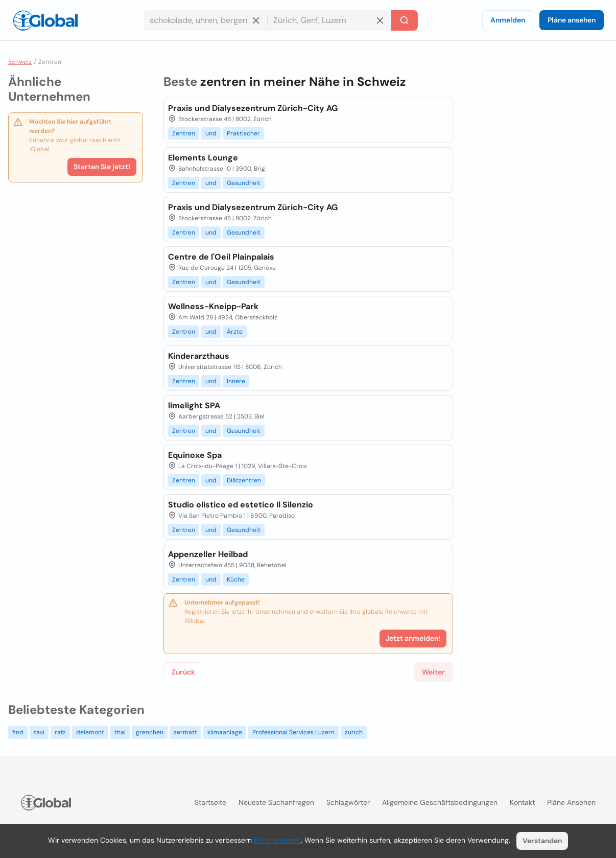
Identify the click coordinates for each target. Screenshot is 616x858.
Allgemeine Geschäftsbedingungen (440, 802)
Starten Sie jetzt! (102, 167)
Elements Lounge (203, 158)
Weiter (433, 672)
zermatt (185, 732)
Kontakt (522, 802)
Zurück (183, 672)
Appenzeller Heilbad (208, 554)
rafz (60, 732)
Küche (236, 579)
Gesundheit (244, 183)
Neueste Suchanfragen (276, 802)
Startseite (210, 802)
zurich (354, 732)
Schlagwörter (348, 802)
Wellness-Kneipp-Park (213, 306)
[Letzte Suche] (405, 20)
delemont (90, 732)
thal (120, 732)
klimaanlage (225, 732)
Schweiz (20, 62)
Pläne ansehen (572, 20)
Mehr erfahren (277, 840)
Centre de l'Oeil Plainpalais (221, 257)
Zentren (184, 133)
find (18, 732)
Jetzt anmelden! (413, 638)
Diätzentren (244, 480)
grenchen (150, 732)
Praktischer (243, 133)
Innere (236, 381)
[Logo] (45, 20)
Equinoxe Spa (195, 455)
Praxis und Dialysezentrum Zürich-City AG (253, 108)
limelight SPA (194, 405)
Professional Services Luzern (293, 732)
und (211, 133)
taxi (39, 732)
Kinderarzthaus (199, 356)
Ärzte (235, 332)
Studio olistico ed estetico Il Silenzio (241, 505)
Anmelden (508, 20)
